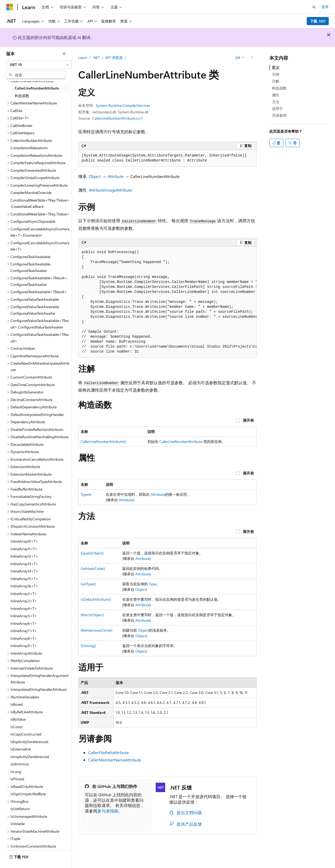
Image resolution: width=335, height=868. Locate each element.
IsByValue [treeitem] (18, 719)
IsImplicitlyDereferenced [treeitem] (30, 757)
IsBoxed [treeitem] (17, 704)
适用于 (277, 108)
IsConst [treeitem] (16, 727)
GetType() (88, 584)
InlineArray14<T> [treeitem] (24, 571)
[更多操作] (252, 58)
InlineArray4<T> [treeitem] (24, 608)
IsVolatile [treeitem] (18, 824)
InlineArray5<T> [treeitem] (24, 616)
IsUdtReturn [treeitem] (20, 809)
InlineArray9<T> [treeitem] (24, 646)
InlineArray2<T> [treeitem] (24, 594)
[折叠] (64, 54)
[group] (167, 302)
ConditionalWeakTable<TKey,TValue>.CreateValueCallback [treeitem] (40, 203)
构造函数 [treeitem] (22, 96)
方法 (276, 102)
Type (153, 584)
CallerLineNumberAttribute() (103, 441)
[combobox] (39, 65)
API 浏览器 (114, 57)
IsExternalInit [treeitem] (21, 749)
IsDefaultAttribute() (96, 599)
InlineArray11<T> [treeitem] (24, 549)
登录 (325, 7)
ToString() (88, 646)
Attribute (116, 176)
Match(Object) (92, 615)
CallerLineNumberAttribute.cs (116, 118)
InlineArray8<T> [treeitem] (24, 638)
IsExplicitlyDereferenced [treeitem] (29, 742)
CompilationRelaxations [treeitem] (29, 148)
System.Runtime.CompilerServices (123, 105)
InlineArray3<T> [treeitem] (24, 601)
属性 (276, 95)
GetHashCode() (93, 568)
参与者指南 (108, 811)
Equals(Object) (92, 553)
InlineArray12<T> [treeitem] (24, 556)
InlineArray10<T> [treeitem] (24, 541)
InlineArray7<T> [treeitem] (24, 631)
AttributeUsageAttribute (110, 190)
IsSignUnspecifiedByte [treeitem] (28, 794)
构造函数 (279, 88)
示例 (276, 74)
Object (95, 176)
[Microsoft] (10, 7)
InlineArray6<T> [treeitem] (24, 623)
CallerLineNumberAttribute (181, 441)
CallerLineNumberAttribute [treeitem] (37, 88)
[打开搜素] (314, 7)
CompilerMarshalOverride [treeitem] (31, 193)
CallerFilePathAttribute (108, 752)
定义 (276, 67)
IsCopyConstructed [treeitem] (26, 734)
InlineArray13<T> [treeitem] (24, 564)
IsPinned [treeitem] (17, 779)
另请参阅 (279, 115)
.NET (96, 57)
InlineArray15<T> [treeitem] (24, 579)
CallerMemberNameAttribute (115, 760)
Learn (83, 57)
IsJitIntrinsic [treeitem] (20, 764)
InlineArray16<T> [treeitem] (24, 586)
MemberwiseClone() (96, 630)
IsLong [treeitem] (16, 772)
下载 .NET (318, 21)
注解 (276, 81)
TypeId (86, 494)
